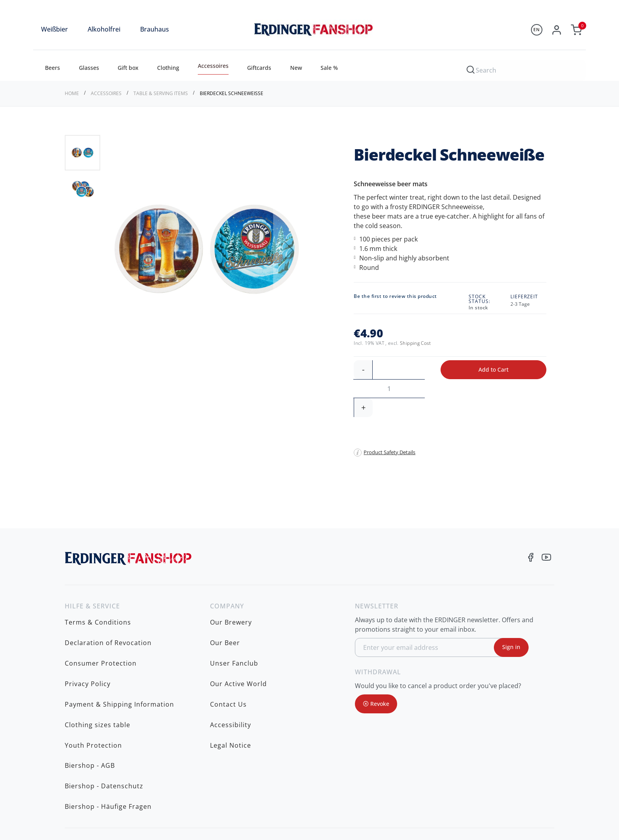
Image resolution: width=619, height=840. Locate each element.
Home (72, 93)
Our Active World (238, 617)
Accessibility (231, 642)
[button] (289, 250)
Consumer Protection (101, 605)
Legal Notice (231, 654)
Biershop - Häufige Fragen (108, 690)
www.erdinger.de (507, 764)
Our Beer (225, 593)
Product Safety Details (389, 414)
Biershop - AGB (90, 666)
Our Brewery (231, 580)
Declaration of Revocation (108, 593)
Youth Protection (93, 654)
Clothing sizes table (98, 642)
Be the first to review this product (395, 296)
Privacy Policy (88, 617)
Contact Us (228, 629)
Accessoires (107, 93)
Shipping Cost (415, 343)
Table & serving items (161, 93)
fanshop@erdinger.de (515, 752)
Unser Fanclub (234, 605)
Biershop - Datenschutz (104, 678)
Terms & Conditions (98, 580)
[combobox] (523, 69)
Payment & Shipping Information (119, 629)
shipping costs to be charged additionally (498, 817)
